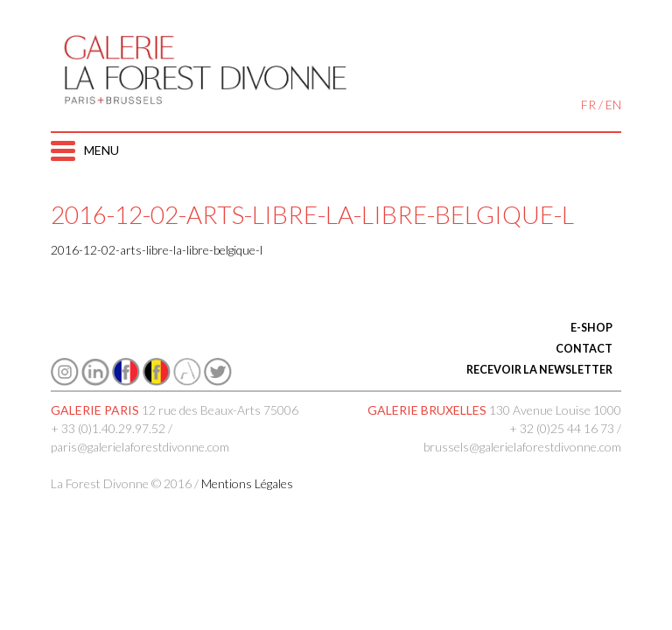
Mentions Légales (247, 483)
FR (588, 105)
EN (613, 105)
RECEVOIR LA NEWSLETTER (539, 370)
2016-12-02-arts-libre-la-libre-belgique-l (157, 250)
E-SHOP (591, 328)
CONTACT (584, 349)
